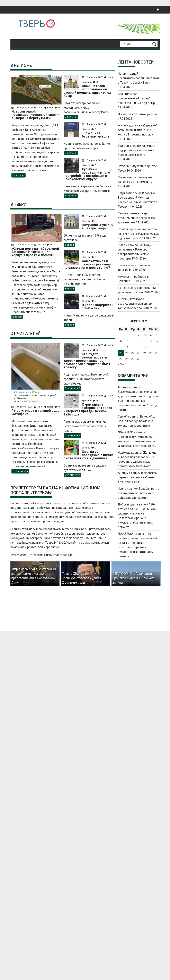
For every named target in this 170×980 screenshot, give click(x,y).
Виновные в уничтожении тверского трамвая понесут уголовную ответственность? (138, 441)
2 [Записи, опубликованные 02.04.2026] (139, 335)
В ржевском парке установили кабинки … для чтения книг (138, 477)
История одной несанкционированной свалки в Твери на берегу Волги (138, 78)
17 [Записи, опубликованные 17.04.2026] (145, 347)
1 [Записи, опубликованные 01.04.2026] (133, 335)
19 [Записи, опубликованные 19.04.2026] (157, 347)
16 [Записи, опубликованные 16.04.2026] (139, 347)
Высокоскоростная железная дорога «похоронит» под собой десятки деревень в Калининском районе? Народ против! (139, 401)
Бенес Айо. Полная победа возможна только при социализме (136, 421)
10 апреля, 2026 (22, 407)
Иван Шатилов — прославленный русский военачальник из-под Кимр (136, 98)
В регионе (19, 175)
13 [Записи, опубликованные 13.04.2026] (121, 347)
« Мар (122, 364)
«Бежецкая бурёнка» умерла (137, 114)
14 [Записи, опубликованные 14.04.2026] (127, 347)
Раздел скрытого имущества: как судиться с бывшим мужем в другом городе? (139, 234)
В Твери (17, 317)
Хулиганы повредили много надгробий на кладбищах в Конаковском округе (137, 150)
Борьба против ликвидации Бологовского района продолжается (138, 493)
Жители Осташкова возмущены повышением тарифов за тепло (135, 304)
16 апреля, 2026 (93, 160)
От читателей (20, 471)
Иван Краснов (44, 108)
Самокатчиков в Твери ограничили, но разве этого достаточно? (136, 218)
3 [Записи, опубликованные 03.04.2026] (145, 335)
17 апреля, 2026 (93, 124)
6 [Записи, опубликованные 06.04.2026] (121, 341)
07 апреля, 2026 (93, 296)
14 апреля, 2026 (93, 252)
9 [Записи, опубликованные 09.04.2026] (139, 341)
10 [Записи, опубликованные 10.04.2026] (145, 341)
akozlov (40, 245)
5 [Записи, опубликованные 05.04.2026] (157, 335)
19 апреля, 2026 (22, 108)
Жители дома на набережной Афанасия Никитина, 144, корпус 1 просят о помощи (138, 130)
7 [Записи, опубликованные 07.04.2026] (127, 341)
